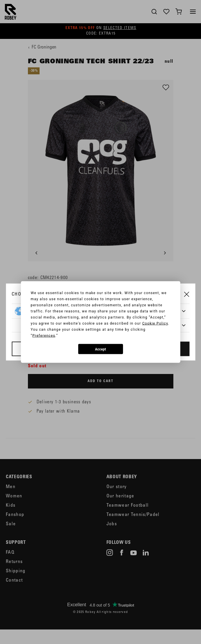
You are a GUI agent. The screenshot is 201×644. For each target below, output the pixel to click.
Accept (101, 349)
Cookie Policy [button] (155, 323)
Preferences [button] (44, 336)
